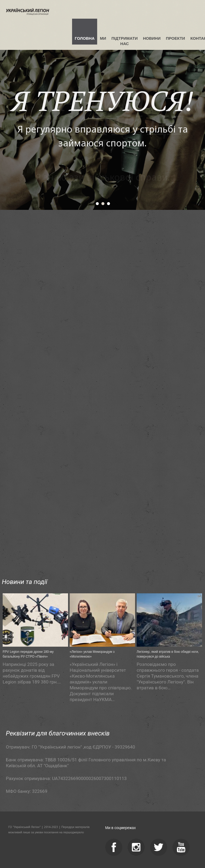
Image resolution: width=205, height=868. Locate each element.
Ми (103, 38)
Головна (85, 38)
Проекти (175, 38)
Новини (152, 38)
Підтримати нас (125, 41)
